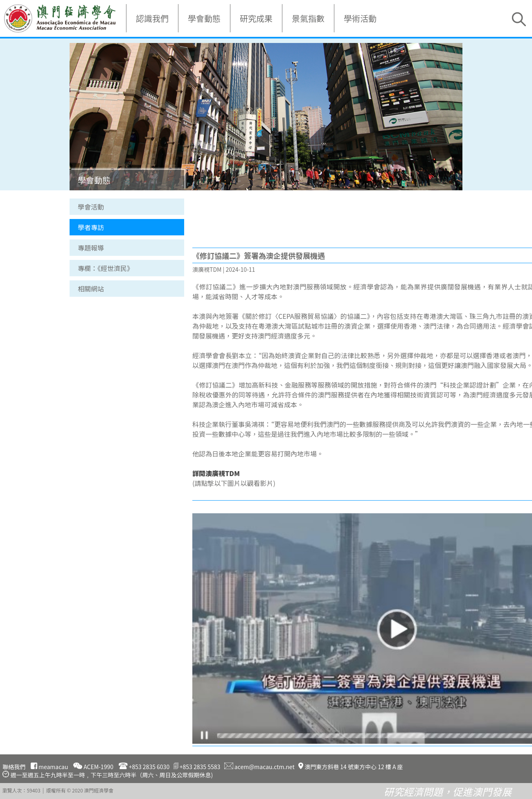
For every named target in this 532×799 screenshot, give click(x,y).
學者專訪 (91, 227)
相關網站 (91, 289)
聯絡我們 (14, 767)
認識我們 (152, 18)
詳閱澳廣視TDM (216, 473)
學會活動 (91, 207)
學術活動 (360, 18)
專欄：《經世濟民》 (106, 268)
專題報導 (91, 248)
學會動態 (204, 18)
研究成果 (256, 18)
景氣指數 (308, 18)
